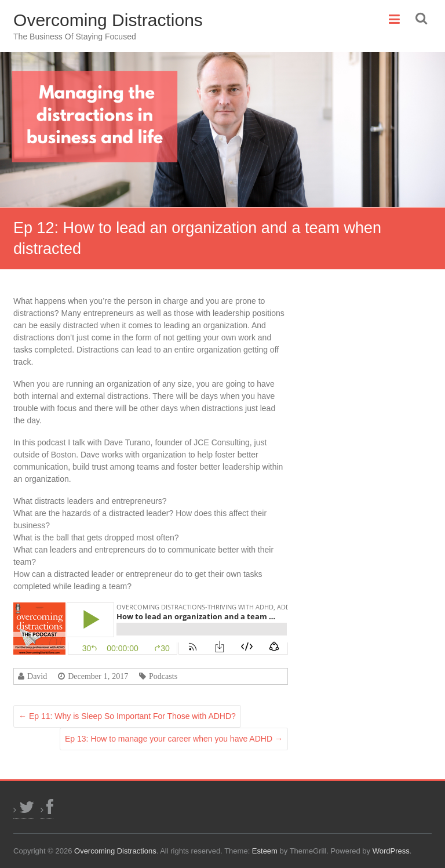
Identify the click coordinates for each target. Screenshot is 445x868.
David (37, 676)
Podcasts (163, 676)
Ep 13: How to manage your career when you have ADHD (174, 739)
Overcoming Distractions (108, 20)
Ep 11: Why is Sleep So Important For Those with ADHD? (127, 716)
